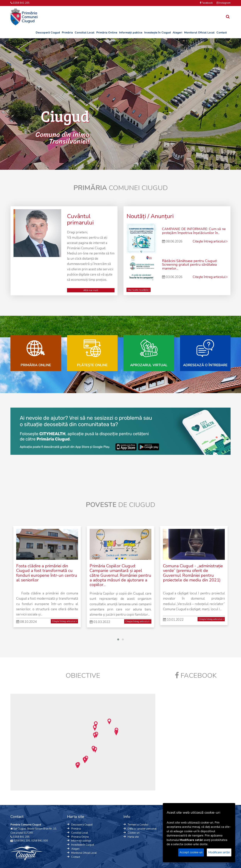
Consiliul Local (85, 33)
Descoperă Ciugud (48, 33)
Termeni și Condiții (138, 825)
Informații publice (131, 33)
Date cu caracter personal (142, 829)
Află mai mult (91, 290)
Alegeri (177, 33)
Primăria (67, 33)
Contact (222, 33)
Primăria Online (107, 33)
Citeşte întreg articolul (210, 241)
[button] (95, 750)
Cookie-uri (134, 833)
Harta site (133, 837)
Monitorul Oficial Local (199, 33)
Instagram (224, 3)
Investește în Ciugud (157, 33)
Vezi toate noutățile (139, 290)
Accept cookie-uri (191, 852)
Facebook (206, 3)
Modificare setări (219, 852)
